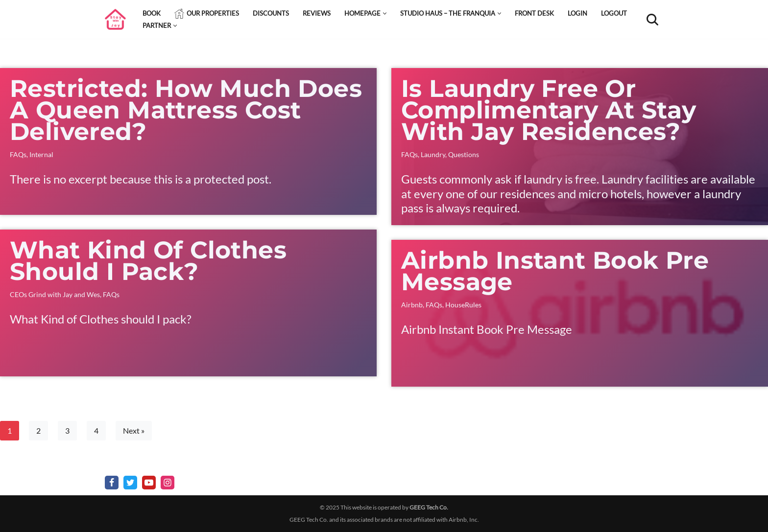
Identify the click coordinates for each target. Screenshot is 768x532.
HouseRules (463, 305)
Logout (614, 13)
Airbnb (412, 305)
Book (152, 13)
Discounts (271, 13)
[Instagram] (168, 483)
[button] (385, 13)
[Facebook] (112, 483)
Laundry (433, 154)
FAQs (18, 154)
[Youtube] (149, 483)
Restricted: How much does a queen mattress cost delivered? (186, 110)
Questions (464, 154)
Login (577, 13)
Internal (41, 154)
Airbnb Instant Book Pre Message (555, 271)
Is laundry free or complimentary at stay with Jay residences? (549, 110)
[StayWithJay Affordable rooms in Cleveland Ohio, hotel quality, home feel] (115, 19)
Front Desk (534, 13)
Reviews (317, 13)
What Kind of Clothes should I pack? (148, 261)
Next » (134, 430)
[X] (130, 483)
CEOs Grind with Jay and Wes (55, 294)
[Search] (652, 20)
